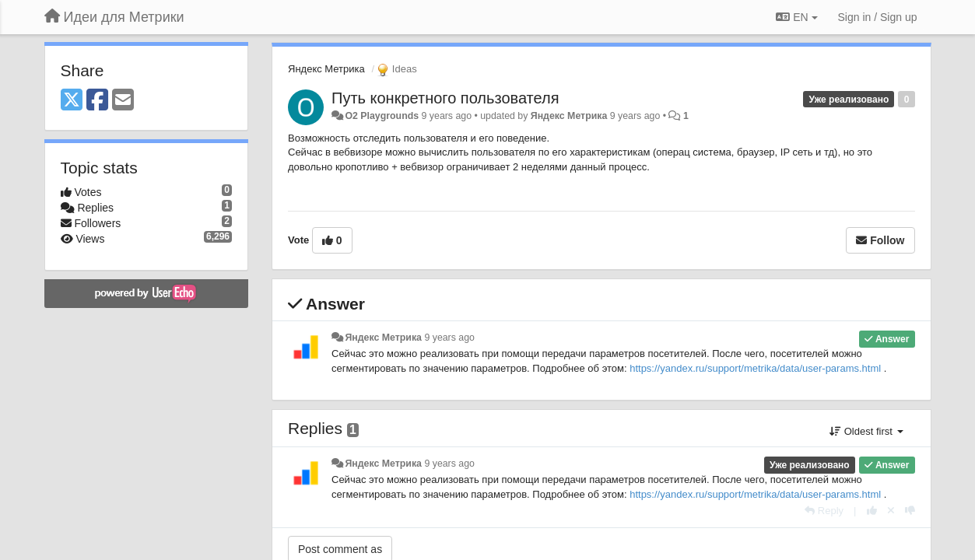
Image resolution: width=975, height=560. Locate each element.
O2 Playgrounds (382, 116)
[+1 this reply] (872, 511)
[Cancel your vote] (891, 511)
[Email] (123, 101)
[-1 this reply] (910, 511)
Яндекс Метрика (326, 69)
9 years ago (449, 338)
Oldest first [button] (866, 431)
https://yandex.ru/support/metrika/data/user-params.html (755, 368)
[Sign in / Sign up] (878, 17)
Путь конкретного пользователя (445, 98)
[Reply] (824, 511)
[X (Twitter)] (72, 101)
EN (796, 17)
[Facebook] (97, 101)
